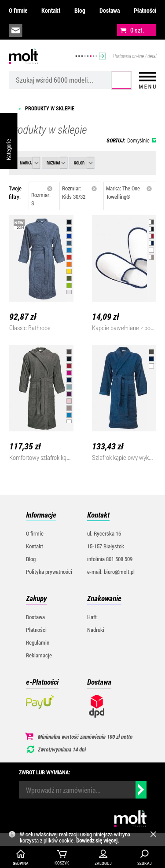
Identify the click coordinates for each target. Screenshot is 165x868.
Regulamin (38, 642)
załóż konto (75, 30)
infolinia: (36, 30)
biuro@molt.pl (16, 30)
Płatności (145, 10)
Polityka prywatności (49, 572)
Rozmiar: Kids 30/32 (80, 192)
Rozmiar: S (42, 196)
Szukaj (121, 80)
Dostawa (110, 10)
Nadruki (96, 630)
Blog (80, 10)
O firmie (18, 10)
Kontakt (51, 10)
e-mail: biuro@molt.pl (111, 572)
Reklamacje (39, 655)
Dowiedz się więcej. (97, 840)
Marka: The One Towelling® (129, 192)
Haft (92, 617)
